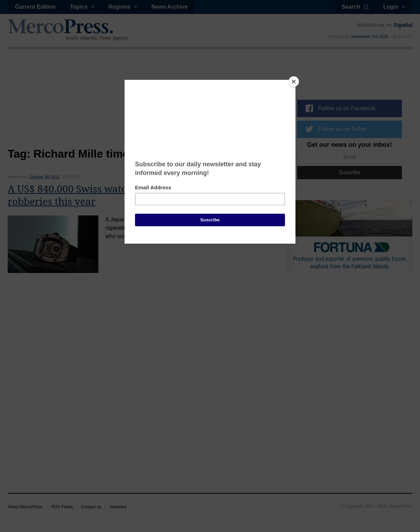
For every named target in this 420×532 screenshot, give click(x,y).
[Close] (294, 82)
